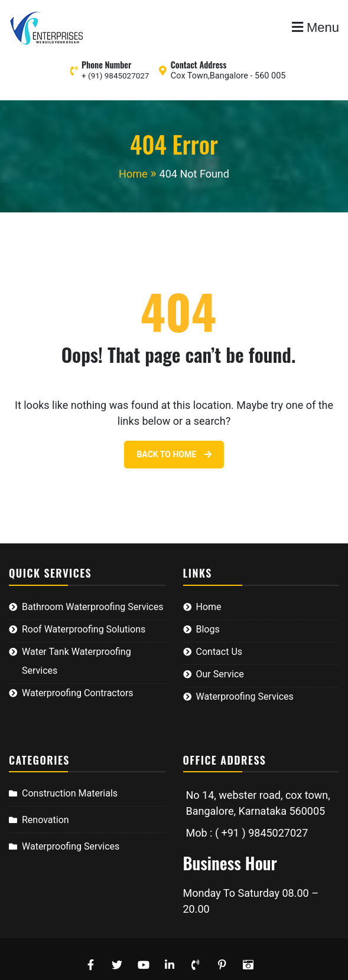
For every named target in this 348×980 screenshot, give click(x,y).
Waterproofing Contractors (78, 693)
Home (209, 607)
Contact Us (219, 652)
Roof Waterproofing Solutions (84, 629)
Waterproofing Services (245, 697)
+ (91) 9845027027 (115, 76)
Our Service (220, 674)
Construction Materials (70, 793)
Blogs (208, 629)
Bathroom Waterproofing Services (92, 607)
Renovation (45, 820)
